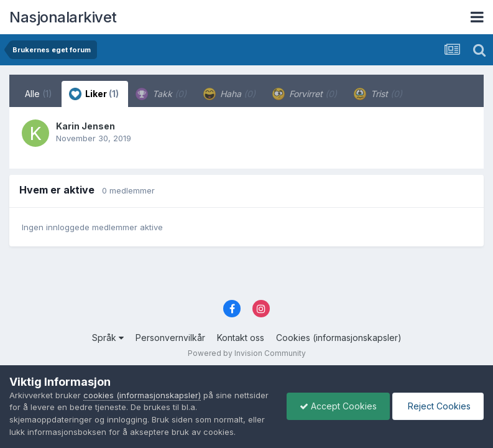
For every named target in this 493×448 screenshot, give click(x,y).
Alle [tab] (39, 94)
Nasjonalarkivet (63, 17)
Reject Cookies (438, 406)
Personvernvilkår (170, 338)
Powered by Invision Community (247, 353)
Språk (108, 338)
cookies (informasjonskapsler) (142, 395)
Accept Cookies (338, 406)
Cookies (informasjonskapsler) (339, 338)
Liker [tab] (94, 94)
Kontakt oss (241, 338)
